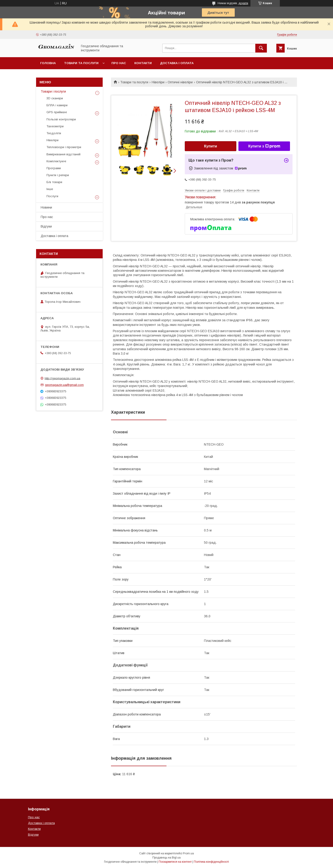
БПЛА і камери (57, 105)
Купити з (264, 146)
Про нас (119, 63)
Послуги (52, 196)
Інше (50, 189)
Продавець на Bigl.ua (166, 858)
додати (243, 3)
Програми (54, 168)
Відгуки (46, 226)
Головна (48, 63)
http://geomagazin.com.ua (62, 378)
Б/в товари (54, 182)
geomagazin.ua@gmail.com (64, 385)
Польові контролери (61, 119)
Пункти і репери (58, 175)
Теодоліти (54, 133)
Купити (211, 146)
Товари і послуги (53, 91)
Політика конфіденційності (211, 862)
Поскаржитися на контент (175, 862)
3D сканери (55, 98)
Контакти (143, 63)
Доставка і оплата (177, 63)
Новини (46, 207)
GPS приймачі (57, 112)
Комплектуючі (56, 161)
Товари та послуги (81, 63)
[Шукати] (261, 48)
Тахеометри (55, 126)
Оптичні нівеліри (180, 82)
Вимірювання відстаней (63, 154)
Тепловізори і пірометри (64, 147)
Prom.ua (188, 853)
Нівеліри (158, 82)
